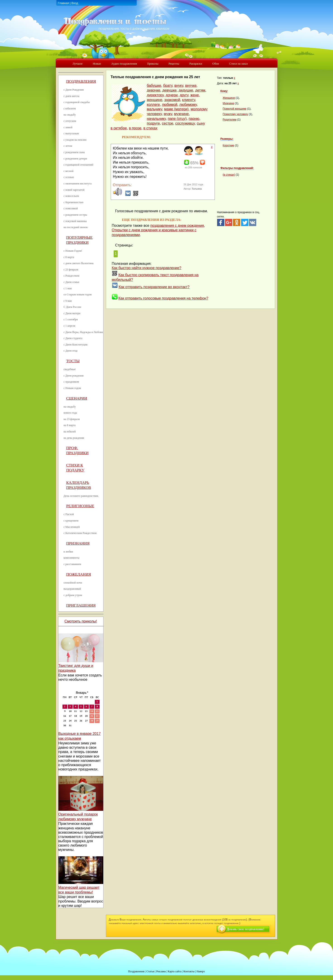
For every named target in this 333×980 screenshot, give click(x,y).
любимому (188, 105)
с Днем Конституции (76, 345)
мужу (168, 114)
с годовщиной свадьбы (77, 102)
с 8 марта (69, 257)
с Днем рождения (74, 376)
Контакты (189, 971)
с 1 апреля (69, 326)
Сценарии (77, 398)
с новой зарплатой (74, 190)
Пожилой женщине (235, 109)
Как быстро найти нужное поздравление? (147, 268)
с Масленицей (72, 527)
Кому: (224, 91)
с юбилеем (70, 109)
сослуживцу (185, 123)
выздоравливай (72, 589)
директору (155, 95)
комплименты (72, 558)
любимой (170, 105)
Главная (63, 3)
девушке (169, 90)
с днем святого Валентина (79, 263)
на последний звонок (76, 227)
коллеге (153, 105)
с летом (68, 146)
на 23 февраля (72, 419)
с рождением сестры (75, 215)
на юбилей (70, 432)
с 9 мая (68, 301)
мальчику (155, 109)
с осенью (69, 177)
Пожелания (79, 574)
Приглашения (81, 605)
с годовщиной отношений (78, 165)
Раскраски (196, 64)
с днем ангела (72, 96)
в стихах (151, 128)
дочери (172, 95)
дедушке (186, 90)
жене (195, 95)
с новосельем (71, 196)
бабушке (154, 86)
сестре (168, 123)
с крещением (71, 521)
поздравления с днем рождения (177, 226)
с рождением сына (74, 152)
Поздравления (81, 81)
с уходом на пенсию (75, 140)
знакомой (172, 100)
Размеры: (227, 139)
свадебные (70, 369)
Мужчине (228, 103)
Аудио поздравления (124, 64)
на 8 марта (70, 425)
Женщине (229, 98)
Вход (75, 3)
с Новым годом (72, 388)
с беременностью (74, 202)
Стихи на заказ (238, 64)
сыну (201, 123)
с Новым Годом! (73, 251)
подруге (153, 123)
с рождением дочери (75, 159)
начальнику (156, 119)
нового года (70, 413)
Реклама (161, 971)
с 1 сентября (71, 319)
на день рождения (74, 438)
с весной (69, 171)
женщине (155, 100)
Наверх (201, 971)
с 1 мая (68, 288)
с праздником (71, 382)
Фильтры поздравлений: (237, 168)
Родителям (230, 120)
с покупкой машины (75, 221)
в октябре (119, 128)
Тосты (73, 361)
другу (184, 95)
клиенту (189, 100)
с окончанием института (78, 183)
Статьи (150, 971)
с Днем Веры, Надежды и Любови (83, 332)
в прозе (135, 128)
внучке (191, 86)
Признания (78, 543)
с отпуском (70, 121)
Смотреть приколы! (81, 621)
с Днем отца (71, 351)
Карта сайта (175, 971)
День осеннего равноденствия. (81, 496)
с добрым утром (73, 595)
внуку (179, 86)
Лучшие (78, 64)
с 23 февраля (71, 270)
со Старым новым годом (78, 294)
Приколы (153, 64)
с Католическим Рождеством (80, 533)
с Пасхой (69, 514)
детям (200, 90)
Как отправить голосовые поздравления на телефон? (163, 298)
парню (194, 119)
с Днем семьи (71, 282)
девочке (154, 90)
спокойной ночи (73, 583)
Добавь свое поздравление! (246, 929)
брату (168, 86)
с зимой (68, 127)
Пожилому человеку (235, 114)
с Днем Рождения (74, 90)
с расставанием (72, 564)
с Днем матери (72, 313)
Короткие (229, 145)
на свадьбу (70, 115)
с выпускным (71, 133)
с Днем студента (73, 338)
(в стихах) (229, 175)
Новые (97, 64)
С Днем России (72, 307)
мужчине (181, 114)
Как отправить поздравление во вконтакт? (154, 287)
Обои (216, 64)
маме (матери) (176, 109)
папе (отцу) (177, 119)
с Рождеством (72, 276)
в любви (68, 552)
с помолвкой (71, 208)
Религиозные (80, 506)
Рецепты (174, 64)
